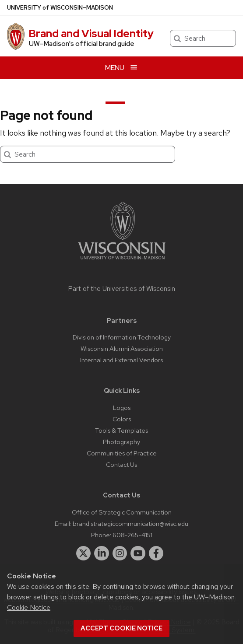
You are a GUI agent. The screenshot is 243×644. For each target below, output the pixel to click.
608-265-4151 (132, 535)
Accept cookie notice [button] (121, 628)
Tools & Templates (121, 430)
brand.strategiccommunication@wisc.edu (130, 523)
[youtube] (138, 553)
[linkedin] (102, 553)
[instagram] (120, 553)
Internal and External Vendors (121, 360)
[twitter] (84, 553)
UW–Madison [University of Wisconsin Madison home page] (60, 8)
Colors (122, 419)
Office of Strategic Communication (122, 512)
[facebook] (156, 553)
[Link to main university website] (122, 261)
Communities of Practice (122, 453)
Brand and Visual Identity (91, 33)
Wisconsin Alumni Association (122, 348)
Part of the (122, 289)
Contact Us (121, 464)
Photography (121, 442)
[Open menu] (121, 68)
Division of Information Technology (122, 337)
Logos (122, 408)
